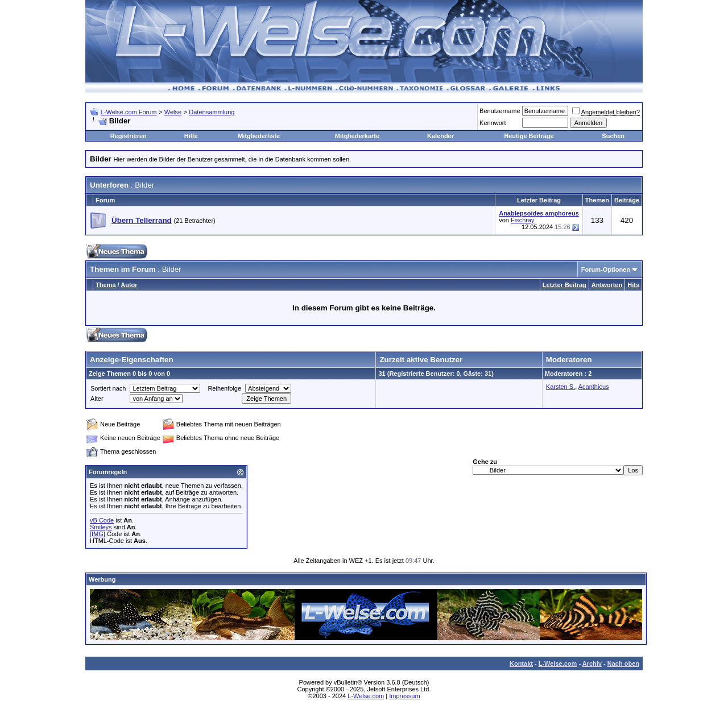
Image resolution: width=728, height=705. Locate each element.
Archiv (592, 663)
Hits (633, 285)
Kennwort (493, 123)
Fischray (523, 220)
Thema (106, 285)
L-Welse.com (558, 663)
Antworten (607, 285)
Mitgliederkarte (357, 136)
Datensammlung (212, 112)
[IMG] (98, 534)
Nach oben (623, 663)
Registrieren (129, 136)
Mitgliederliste (259, 136)
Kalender (440, 136)
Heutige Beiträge (529, 136)
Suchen (613, 136)
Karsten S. (561, 387)
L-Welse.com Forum (129, 112)
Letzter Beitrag (564, 285)
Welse (173, 112)
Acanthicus (594, 387)
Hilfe (191, 136)
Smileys (101, 527)
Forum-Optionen (606, 269)
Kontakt (521, 663)
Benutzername (500, 111)
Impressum (404, 696)
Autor (129, 285)
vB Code (102, 520)
